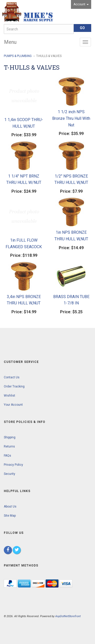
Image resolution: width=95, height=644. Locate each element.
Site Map (10, 516)
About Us (10, 506)
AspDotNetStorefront (68, 616)
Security (9, 474)
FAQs (7, 456)
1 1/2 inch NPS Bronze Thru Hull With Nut (71, 118)
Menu (10, 42)
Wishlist (9, 396)
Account (81, 4)
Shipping (10, 437)
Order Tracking (14, 386)
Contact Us (12, 377)
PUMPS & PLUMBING (18, 56)
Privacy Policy (13, 465)
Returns (9, 446)
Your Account (13, 405)
